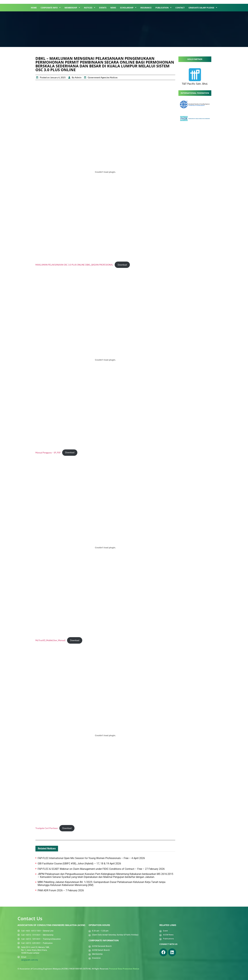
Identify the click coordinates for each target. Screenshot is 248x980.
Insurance (146, 8)
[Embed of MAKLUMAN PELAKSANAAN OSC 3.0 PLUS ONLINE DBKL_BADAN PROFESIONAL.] (105, 172)
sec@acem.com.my (30, 960)
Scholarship (128, 8)
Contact (180, 8)
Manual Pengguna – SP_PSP (48, 452)
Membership (72, 8)
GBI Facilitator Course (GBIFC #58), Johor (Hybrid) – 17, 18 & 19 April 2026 (79, 864)
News (113, 8)
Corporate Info (51, 8)
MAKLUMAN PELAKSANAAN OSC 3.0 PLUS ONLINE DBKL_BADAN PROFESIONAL (74, 265)
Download (122, 265)
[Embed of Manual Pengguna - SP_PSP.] (105, 360)
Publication (163, 8)
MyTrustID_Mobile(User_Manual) (50, 640)
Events (103, 8)
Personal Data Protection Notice (124, 969)
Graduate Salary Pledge (203, 8)
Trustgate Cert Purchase (47, 828)
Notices (90, 8)
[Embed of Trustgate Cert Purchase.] (105, 735)
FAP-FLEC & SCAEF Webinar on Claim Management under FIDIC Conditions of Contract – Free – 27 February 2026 (101, 869)
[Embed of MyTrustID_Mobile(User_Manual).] (105, 548)
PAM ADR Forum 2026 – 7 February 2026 (61, 890)
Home (34, 8)
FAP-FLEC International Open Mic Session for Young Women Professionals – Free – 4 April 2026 (92, 858)
